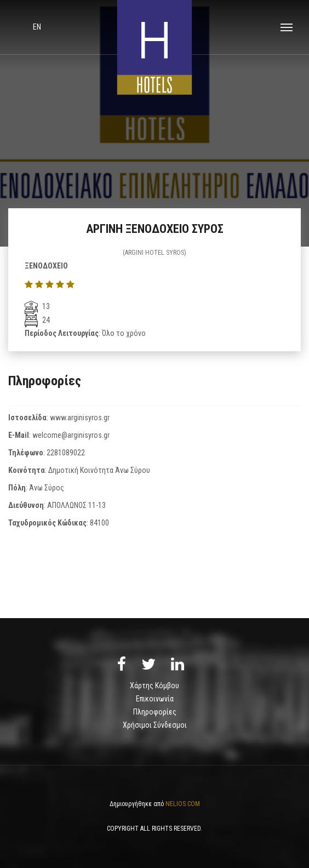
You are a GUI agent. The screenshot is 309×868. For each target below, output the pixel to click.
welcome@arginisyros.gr (71, 435)
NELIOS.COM (183, 804)
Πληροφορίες (155, 712)
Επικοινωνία (155, 699)
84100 (99, 523)
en (37, 27)
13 (37, 306)
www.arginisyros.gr (80, 418)
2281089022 (66, 453)
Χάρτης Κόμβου (154, 686)
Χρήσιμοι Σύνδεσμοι (155, 725)
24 (37, 320)
